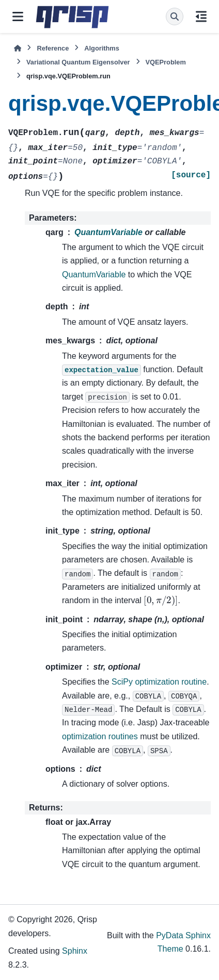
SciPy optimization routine (159, 682)
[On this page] (201, 16)
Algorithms (102, 48)
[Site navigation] (18, 16)
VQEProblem (166, 62)
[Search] (175, 16)
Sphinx (75, 951)
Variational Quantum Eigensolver (78, 62)
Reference (53, 48)
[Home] (18, 48)
